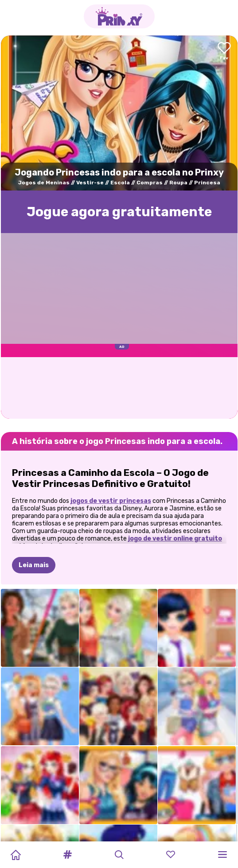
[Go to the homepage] (119, 16)
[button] (67, 855)
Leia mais (34, 565)
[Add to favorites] (224, 52)
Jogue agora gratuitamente (119, 212)
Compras (150, 183)
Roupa (178, 183)
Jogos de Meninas (44, 183)
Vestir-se (90, 183)
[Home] (16, 855)
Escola (120, 183)
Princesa (207, 183)
